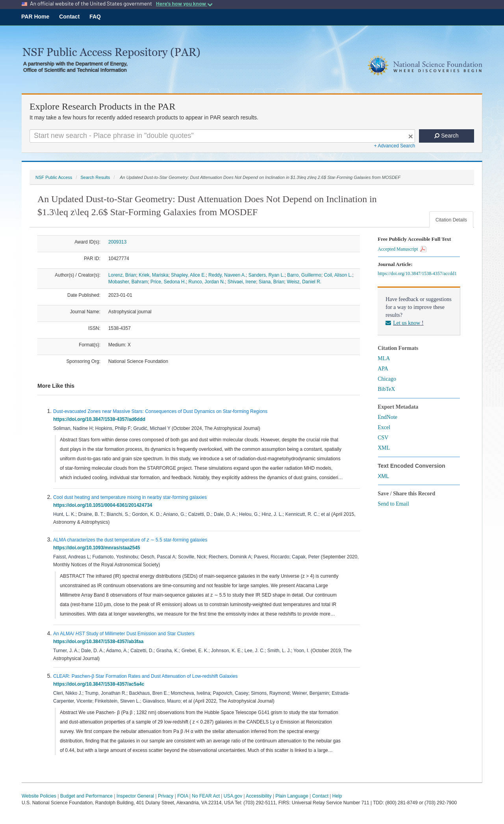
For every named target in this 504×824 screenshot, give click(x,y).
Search (446, 136)
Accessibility (258, 796)
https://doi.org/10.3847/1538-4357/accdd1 (418, 273)
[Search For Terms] (222, 136)
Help (337, 796)
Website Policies (39, 796)
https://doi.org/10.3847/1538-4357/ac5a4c (100, 684)
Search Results (95, 177)
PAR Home (35, 17)
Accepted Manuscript (402, 249)
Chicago (387, 379)
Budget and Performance (86, 796)
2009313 (117, 242)
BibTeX (386, 389)
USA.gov (233, 796)
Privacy (166, 796)
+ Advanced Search (395, 146)
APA (383, 369)
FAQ (95, 17)
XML (384, 448)
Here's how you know (184, 4)
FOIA (183, 796)
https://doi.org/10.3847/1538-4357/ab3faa (100, 642)
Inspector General (135, 796)
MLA (384, 358)
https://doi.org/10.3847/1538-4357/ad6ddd (101, 419)
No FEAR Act (206, 796)
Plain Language (292, 796)
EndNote (387, 417)
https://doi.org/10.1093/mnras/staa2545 (98, 548)
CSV (383, 438)
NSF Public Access (54, 177)
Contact (69, 17)
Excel (384, 427)
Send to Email (393, 504)
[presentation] (107, 605)
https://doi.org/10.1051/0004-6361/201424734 (104, 505)
